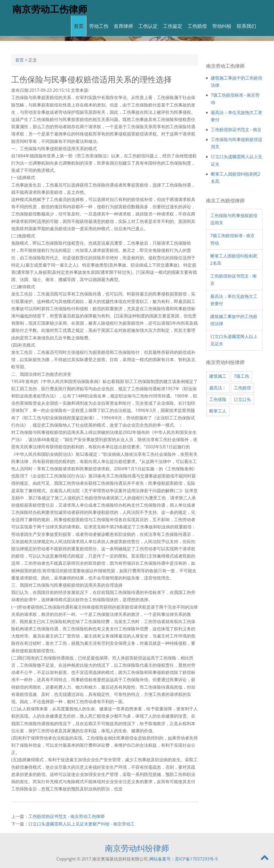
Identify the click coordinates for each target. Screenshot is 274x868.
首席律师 (123, 26)
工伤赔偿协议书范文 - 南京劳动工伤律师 (66, 816)
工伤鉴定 (173, 26)
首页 (79, 26)
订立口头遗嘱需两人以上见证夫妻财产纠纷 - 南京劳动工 (81, 824)
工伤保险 (218, 399)
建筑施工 (218, 376)
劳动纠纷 (222, 26)
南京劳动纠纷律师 (137, 848)
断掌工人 (218, 411)
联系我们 (246, 26)
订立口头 (242, 399)
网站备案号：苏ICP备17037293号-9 (184, 859)
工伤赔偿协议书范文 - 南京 (236, 130)
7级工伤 (241, 376)
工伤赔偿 (197, 26)
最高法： (218, 388)
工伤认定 (148, 26)
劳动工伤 (99, 26)
